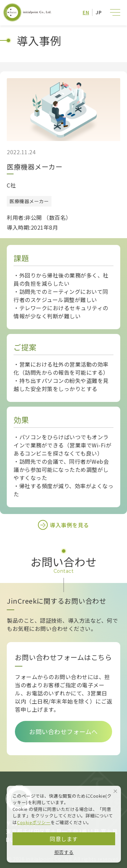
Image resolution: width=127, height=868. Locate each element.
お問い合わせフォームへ (63, 731)
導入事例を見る (63, 525)
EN (86, 12)
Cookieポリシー (34, 822)
